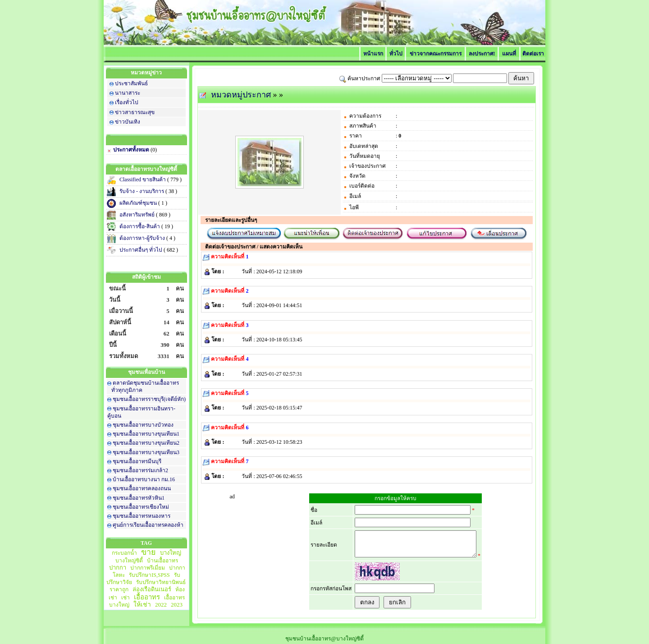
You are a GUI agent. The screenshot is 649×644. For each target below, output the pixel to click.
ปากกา (118, 568)
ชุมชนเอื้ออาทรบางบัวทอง (143, 425)
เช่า (126, 598)
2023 (177, 605)
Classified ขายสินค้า (143, 179)
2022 (161, 605)
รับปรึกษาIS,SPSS (149, 575)
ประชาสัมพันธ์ (131, 83)
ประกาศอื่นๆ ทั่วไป (142, 250)
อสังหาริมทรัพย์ (138, 215)
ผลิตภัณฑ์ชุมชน (139, 203)
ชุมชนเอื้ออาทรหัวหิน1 (139, 498)
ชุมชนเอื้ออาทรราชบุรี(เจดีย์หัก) (149, 399)
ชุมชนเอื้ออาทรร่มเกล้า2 (140, 470)
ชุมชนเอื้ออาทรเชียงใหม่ (141, 507)
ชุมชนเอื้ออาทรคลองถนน (142, 488)
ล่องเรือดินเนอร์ (152, 589)
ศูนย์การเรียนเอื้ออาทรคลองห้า (148, 525)
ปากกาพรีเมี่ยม (148, 568)
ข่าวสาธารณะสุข (135, 112)
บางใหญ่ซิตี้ (129, 561)
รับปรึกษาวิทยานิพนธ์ (161, 582)
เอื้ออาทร (147, 597)
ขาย (149, 552)
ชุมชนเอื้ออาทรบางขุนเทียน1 (146, 434)
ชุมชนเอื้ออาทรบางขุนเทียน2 (146, 443)
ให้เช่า (142, 605)
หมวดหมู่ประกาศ (241, 95)
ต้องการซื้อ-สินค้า (140, 226)
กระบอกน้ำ (124, 553)
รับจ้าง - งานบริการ (142, 191)
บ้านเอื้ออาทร (162, 561)
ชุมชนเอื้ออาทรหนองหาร (142, 516)
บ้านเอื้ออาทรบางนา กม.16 (144, 479)
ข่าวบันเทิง (128, 122)
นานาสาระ (128, 93)
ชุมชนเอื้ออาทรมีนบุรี (137, 461)
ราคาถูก (119, 589)
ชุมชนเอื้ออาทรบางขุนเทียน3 (146, 452)
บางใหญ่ (171, 553)
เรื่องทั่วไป (127, 102)
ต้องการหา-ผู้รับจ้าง (143, 238)
